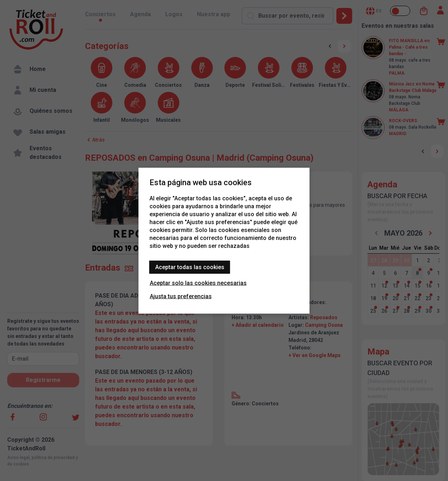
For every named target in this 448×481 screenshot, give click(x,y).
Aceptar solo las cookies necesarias (198, 283)
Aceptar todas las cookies (190, 267)
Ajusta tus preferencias (181, 296)
